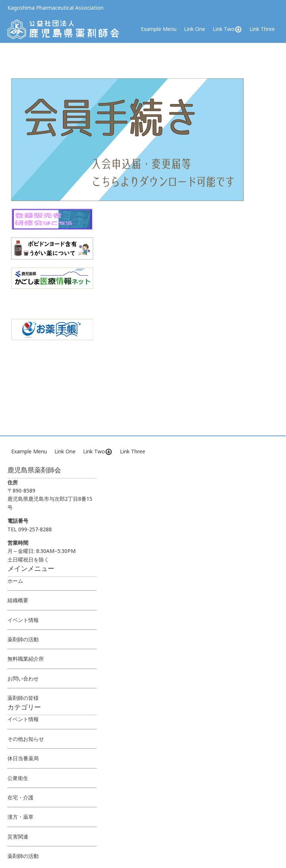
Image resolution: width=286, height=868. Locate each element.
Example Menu (159, 29)
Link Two (227, 29)
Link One (195, 29)
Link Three (262, 29)
